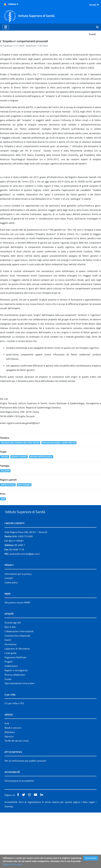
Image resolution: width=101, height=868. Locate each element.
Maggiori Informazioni (13, 864)
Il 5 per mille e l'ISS (14, 759)
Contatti (9, 634)
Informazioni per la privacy (18, 629)
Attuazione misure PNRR (17, 658)
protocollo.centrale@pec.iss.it (25, 609)
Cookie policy (11, 638)
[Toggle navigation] (6, 27)
